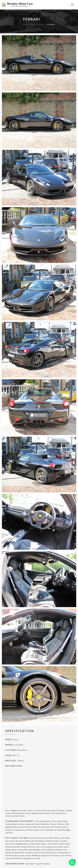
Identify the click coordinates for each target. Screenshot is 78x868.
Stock (33, 25)
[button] (72, 862)
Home (26, 25)
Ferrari (41, 25)
